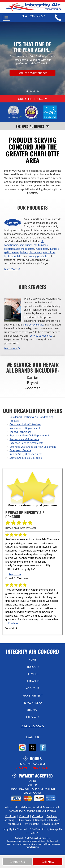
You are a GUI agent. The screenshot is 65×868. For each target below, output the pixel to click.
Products (32, 667)
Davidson (52, 816)
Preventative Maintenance (24, 439)
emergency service (34, 324)
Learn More (12, 269)
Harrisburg (8, 820)
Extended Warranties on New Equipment (33, 447)
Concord (24, 816)
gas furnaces (41, 245)
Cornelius (38, 816)
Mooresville (15, 824)
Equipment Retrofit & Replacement (29, 435)
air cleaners (36, 252)
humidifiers (42, 249)
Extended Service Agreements (26, 443)
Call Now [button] (48, 862)
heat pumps (26, 245)
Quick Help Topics (32, 99)
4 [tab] (39, 92)
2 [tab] (32, 92)
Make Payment (33, 695)
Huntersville (25, 820)
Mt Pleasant (32, 824)
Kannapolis (41, 820)
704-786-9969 (33, 726)
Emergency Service (20, 450)
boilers (24, 252)
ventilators (18, 256)
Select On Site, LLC (41, 838)
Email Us (32, 737)
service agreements (41, 336)
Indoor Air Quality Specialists (26, 454)
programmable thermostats (19, 249)
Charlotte (10, 816)
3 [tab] (35, 92)
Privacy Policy (32, 703)
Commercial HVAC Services (25, 424)
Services (32, 674)
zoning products (38, 256)
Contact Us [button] (17, 862)
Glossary (33, 717)
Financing (33, 681)
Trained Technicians (20, 432)
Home (33, 659)
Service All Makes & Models (26, 458)
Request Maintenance (32, 73)
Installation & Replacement (25, 428)
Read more (15, 574)
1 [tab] (28, 92)
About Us (32, 688)
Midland (56, 820)
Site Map (32, 710)
